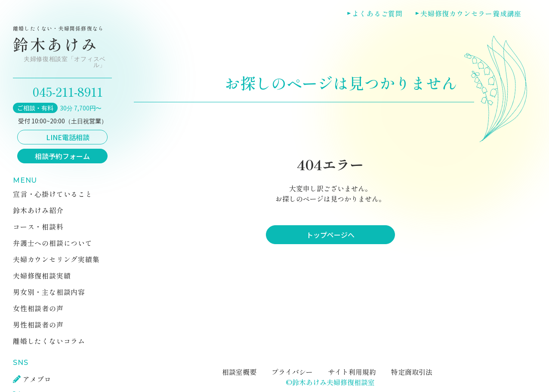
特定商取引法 (412, 372)
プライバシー (292, 372)
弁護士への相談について (53, 243)
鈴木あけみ (60, 47)
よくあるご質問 (377, 13)
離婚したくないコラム (49, 341)
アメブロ (37, 379)
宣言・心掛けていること (53, 194)
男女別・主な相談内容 (49, 292)
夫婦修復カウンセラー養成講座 (471, 13)
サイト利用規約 (352, 372)
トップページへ (330, 235)
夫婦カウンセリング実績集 (56, 259)
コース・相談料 (38, 227)
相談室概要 (239, 372)
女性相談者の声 (38, 308)
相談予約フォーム (62, 156)
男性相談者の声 (38, 325)
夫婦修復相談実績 (42, 276)
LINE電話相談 (68, 137)
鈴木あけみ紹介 (38, 210)
